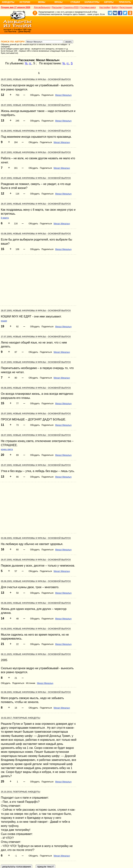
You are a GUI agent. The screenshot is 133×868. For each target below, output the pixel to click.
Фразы (58, 2)
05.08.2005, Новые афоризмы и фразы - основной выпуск (36, 388)
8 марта (5, 218)
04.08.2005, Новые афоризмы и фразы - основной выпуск (36, 629)
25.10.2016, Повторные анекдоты (21, 792)
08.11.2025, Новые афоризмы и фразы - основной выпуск (36, 654)
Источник (30, 683)
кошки (4, 321)
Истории (25, 2)
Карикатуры (92, 2)
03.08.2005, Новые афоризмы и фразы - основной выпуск (36, 234)
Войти (115, 7)
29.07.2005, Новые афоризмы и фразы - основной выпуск (36, 79)
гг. (30, 63)
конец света (7, 449)
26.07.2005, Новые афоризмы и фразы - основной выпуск (36, 152)
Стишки (75, 2)
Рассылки (57, 7)
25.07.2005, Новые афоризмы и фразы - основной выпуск (36, 178)
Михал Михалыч (63, 95)
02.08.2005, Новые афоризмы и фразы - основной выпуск (36, 692)
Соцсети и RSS (71, 7)
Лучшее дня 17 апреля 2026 (16, 7)
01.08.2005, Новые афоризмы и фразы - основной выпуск (36, 131)
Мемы (42, 2)
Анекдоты (8, 2)
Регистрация (126, 7)
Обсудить (35, 95)
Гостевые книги (88, 7)
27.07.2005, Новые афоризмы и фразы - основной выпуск (36, 337)
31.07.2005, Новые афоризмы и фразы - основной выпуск (36, 362)
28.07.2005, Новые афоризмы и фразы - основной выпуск (36, 311)
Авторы (109, 2)
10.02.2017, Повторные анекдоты (21, 718)
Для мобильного (42, 7)
